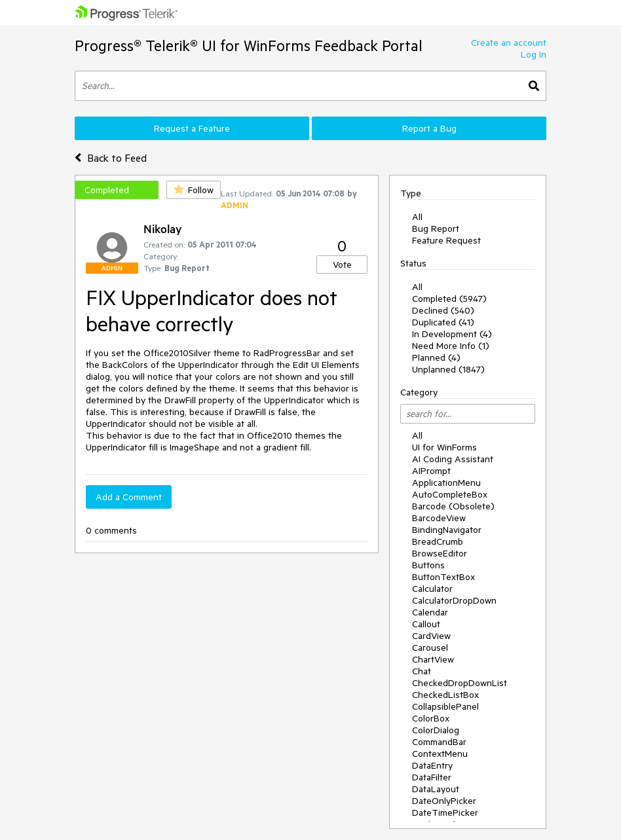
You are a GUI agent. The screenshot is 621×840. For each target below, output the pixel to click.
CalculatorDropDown (454, 600)
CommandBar (439, 742)
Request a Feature (192, 128)
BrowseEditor (440, 553)
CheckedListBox (445, 695)
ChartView (433, 659)
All (417, 217)
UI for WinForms (444, 447)
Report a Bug (429, 128)
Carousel (430, 648)
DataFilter (432, 777)
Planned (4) (436, 357)
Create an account (509, 43)
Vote (342, 265)
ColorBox (431, 718)
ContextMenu (440, 754)
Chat (422, 671)
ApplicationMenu (446, 483)
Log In (534, 54)
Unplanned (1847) (448, 369)
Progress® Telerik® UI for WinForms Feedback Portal (249, 46)
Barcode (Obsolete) (453, 506)
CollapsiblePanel (445, 706)
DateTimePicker (445, 813)
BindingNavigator (447, 530)
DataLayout (436, 789)
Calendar (430, 612)
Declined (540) (443, 310)
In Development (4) (452, 334)
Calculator (432, 589)
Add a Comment (129, 497)
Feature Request (446, 240)
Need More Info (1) (451, 346)
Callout (426, 624)
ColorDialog (436, 730)
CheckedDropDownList (460, 683)
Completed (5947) (449, 299)
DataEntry (432, 765)
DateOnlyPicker (444, 801)
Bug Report (436, 228)
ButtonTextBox (443, 577)
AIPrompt (431, 471)
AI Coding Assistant (453, 459)
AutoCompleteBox (450, 494)
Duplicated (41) (443, 322)
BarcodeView (439, 518)
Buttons (428, 565)
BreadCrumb (438, 541)
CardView (431, 636)
